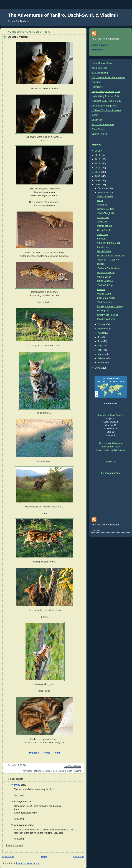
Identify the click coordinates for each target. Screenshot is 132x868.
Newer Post (8, 857)
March (101, 354)
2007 (98, 185)
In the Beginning (100, 73)
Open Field (103, 205)
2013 (98, 159)
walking (78, 771)
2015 (98, 151)
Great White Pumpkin (108, 315)
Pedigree (96, 82)
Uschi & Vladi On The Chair (111, 256)
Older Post (79, 857)
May (100, 346)
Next (57, 753)
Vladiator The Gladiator (109, 268)
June (101, 341)
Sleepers (102, 239)
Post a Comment (14, 845)
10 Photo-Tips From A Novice (106, 110)
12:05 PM (19, 819)
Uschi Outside (104, 251)
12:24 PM (19, 839)
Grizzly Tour (97, 120)
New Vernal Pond (106, 273)
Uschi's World (104, 294)
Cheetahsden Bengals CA (104, 106)
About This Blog (99, 68)
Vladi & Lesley (104, 277)
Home (47, 753)
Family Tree (103, 247)
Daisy (17, 785)
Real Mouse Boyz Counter (111, 415)
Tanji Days (102, 222)
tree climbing (59, 771)
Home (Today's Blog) (102, 63)
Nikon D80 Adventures (103, 124)
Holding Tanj (103, 311)
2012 (98, 163)
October (102, 324)
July (100, 337)
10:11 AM (19, 795)
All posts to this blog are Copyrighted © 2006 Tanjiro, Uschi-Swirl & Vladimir (111, 447)
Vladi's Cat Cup (105, 285)
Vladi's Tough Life (106, 213)
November (103, 193)
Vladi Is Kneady (105, 196)
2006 (98, 368)
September (104, 329)
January (102, 363)
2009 (98, 176)
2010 (98, 172)
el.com (95, 115)
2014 (98, 155)
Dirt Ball (101, 264)
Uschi (70, 771)
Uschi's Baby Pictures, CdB (105, 96)
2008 (98, 181)
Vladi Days (103, 234)
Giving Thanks (104, 230)
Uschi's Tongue (105, 226)
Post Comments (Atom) (28, 863)
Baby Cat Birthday (106, 298)
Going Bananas (105, 281)
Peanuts (101, 290)
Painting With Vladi (107, 319)
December (103, 188)
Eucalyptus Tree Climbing (110, 306)
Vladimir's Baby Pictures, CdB (106, 101)
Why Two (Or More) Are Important (108, 77)
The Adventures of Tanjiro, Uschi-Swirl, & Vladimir (63, 15)
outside (48, 771)
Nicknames (97, 87)
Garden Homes (99, 134)
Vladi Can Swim (105, 302)
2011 (98, 168)
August (101, 333)
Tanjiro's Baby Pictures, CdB (106, 92)
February (103, 358)
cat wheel (38, 771)
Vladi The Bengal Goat (109, 243)
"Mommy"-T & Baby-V (108, 260)
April (100, 350)
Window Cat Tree (106, 209)
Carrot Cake (103, 218)
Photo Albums (98, 129)
